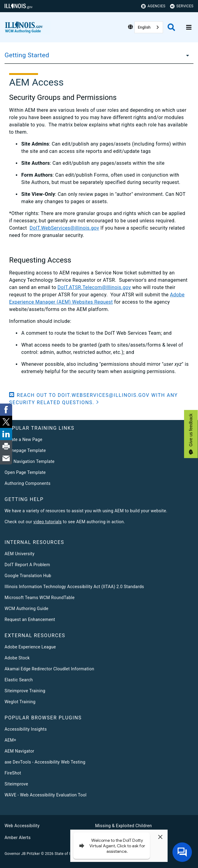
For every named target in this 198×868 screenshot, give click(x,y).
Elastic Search (19, 680)
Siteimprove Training (25, 691)
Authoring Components (28, 483)
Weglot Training (20, 702)
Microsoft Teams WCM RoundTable (40, 598)
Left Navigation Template (30, 461)
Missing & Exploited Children (123, 826)
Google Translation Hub (28, 576)
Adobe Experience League (30, 647)
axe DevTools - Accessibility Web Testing (45, 762)
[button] (99, 399)
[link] (6, 410)
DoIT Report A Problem (27, 565)
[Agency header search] (171, 27)
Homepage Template (25, 450)
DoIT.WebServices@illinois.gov (64, 228)
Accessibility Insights (26, 729)
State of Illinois (67, 854)
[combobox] (149, 27)
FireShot (13, 773)
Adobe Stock (17, 658)
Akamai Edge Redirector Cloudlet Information (49, 669)
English (144, 27)
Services (182, 6)
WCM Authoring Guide (26, 609)
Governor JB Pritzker (22, 854)
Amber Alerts (18, 838)
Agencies (153, 6)
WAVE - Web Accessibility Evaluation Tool (46, 795)
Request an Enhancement (30, 619)
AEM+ (10, 740)
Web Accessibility (22, 826)
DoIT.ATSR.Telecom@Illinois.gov (94, 287)
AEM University (19, 554)
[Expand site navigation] (189, 27)
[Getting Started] (186, 55)
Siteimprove (16, 784)
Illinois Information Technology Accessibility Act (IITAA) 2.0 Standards (74, 587)
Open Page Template (25, 472)
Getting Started (27, 55)
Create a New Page (23, 439)
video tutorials (48, 522)
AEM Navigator (19, 751)
